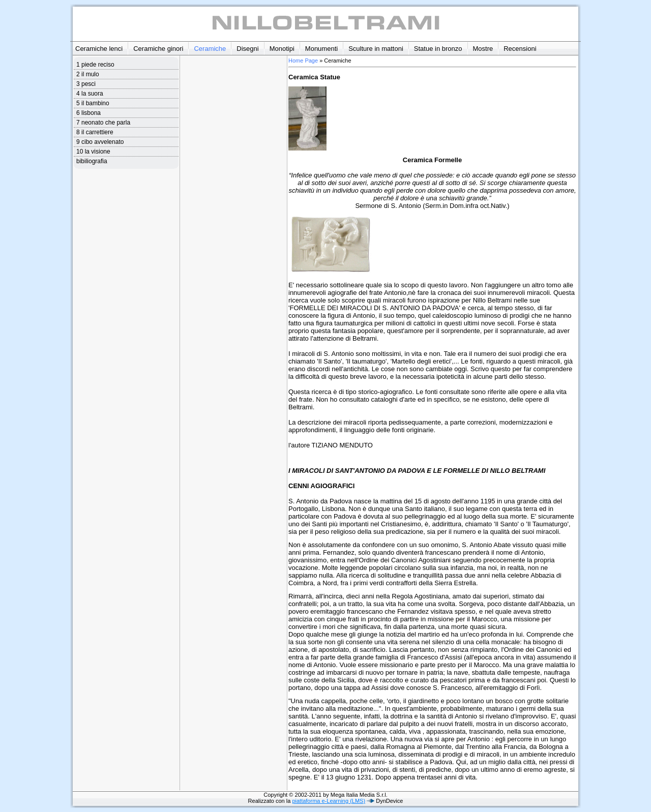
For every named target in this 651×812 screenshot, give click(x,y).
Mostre (483, 49)
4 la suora (90, 94)
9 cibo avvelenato (100, 142)
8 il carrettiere (95, 132)
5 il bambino (93, 103)
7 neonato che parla (103, 123)
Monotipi (282, 49)
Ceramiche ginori (158, 49)
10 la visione (93, 152)
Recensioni (520, 49)
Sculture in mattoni (376, 49)
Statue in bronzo (438, 49)
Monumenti (321, 49)
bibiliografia (92, 161)
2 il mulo (88, 74)
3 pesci (86, 84)
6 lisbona (88, 113)
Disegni (247, 49)
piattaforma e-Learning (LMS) (329, 801)
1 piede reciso (95, 65)
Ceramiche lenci (99, 49)
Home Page (303, 61)
